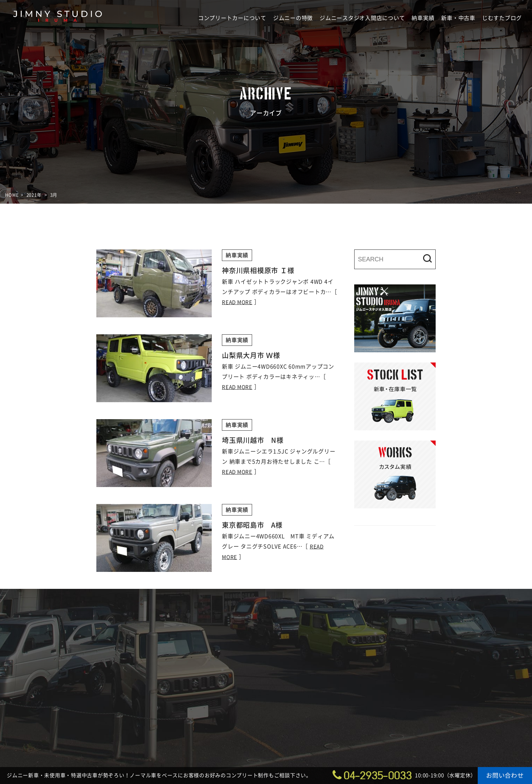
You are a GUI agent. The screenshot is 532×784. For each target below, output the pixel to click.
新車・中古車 (458, 18)
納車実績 (423, 18)
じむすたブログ (502, 18)
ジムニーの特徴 (293, 18)
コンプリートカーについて (232, 18)
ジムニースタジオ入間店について (362, 18)
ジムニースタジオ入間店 (58, 36)
